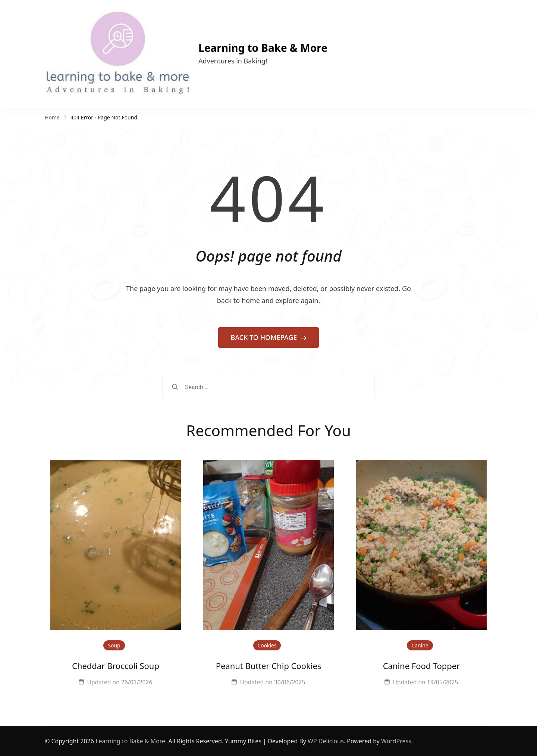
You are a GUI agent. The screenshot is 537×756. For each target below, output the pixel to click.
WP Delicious (326, 741)
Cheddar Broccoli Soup (116, 666)
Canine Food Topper (422, 666)
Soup (114, 645)
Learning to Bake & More (263, 48)
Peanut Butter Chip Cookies (269, 666)
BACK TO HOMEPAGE (265, 337)
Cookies (267, 645)
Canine (420, 645)
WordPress (396, 741)
